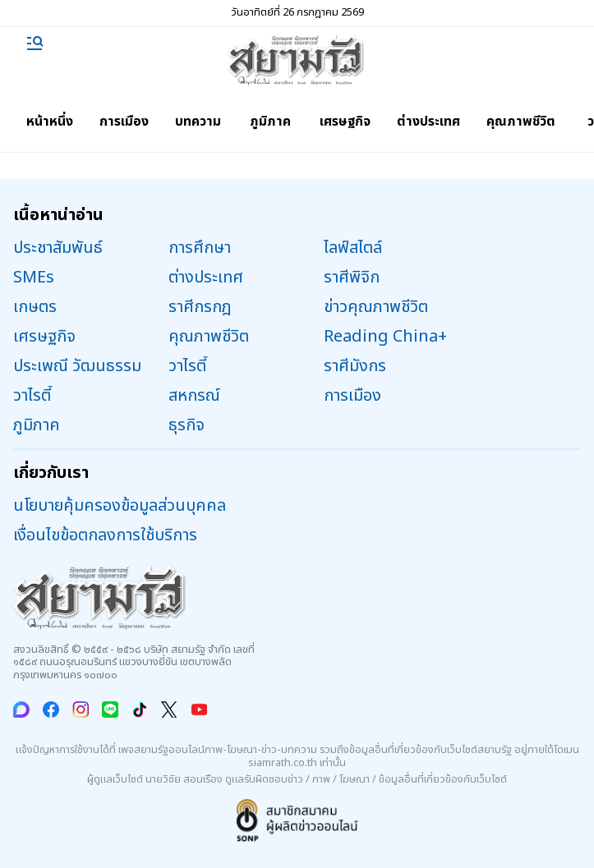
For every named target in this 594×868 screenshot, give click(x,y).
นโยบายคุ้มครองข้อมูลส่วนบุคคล (120, 506)
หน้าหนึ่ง (50, 122)
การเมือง (124, 122)
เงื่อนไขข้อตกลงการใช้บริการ (105, 535)
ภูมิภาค (270, 122)
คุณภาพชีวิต (521, 122)
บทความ (198, 122)
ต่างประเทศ (428, 122)
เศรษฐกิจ (345, 122)
